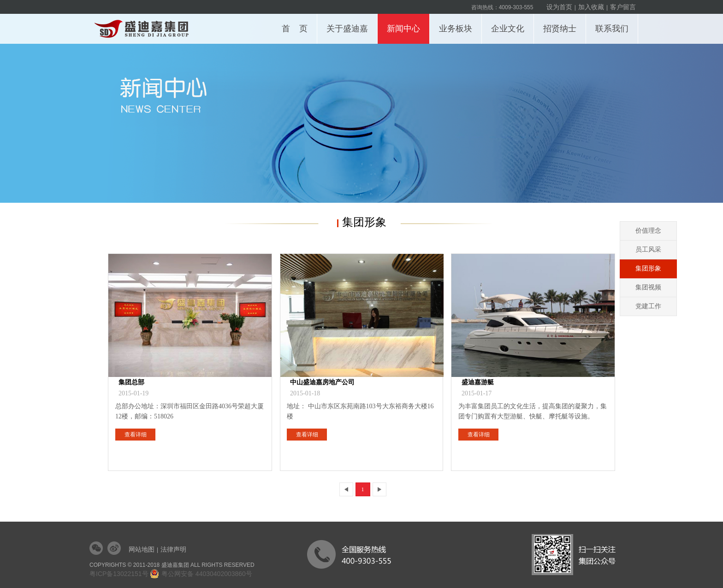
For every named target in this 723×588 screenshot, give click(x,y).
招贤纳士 (562, 24)
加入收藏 (591, 7)
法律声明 (173, 549)
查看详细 (136, 435)
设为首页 (559, 7)
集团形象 (648, 268)
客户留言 (623, 7)
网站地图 (142, 549)
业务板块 (458, 24)
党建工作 (648, 306)
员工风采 (648, 250)
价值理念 (648, 231)
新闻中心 (406, 24)
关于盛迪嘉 (350, 24)
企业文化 (510, 24)
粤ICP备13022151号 (119, 574)
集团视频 (648, 287)
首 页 (295, 29)
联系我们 (614, 24)
